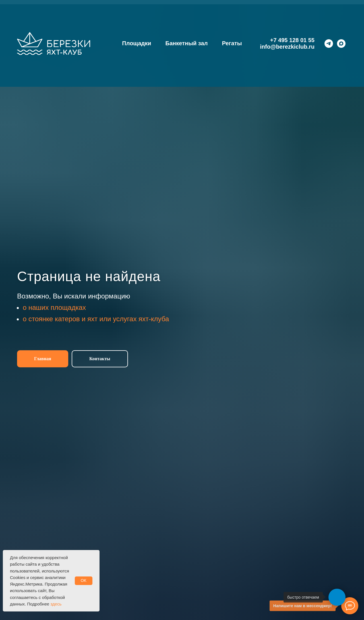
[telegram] (329, 44)
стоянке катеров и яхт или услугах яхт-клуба (99, 319)
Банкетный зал (187, 43)
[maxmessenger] (341, 44)
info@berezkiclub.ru (287, 47)
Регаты (232, 43)
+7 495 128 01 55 (292, 40)
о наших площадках (54, 307)
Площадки (136, 43)
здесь (56, 604)
